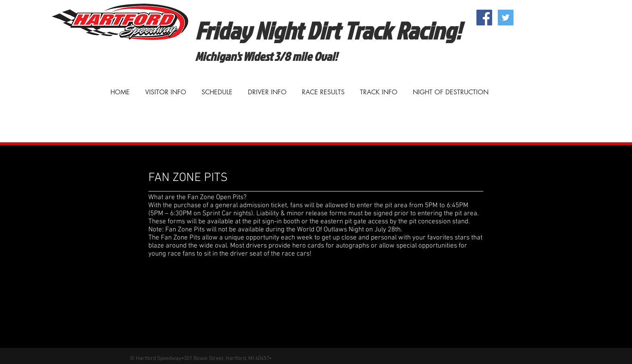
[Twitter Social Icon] (506, 18)
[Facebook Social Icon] (484, 18)
